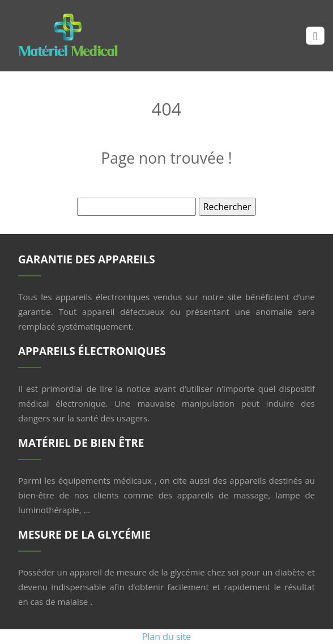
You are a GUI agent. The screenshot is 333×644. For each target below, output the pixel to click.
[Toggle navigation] (315, 36)
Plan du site (167, 637)
